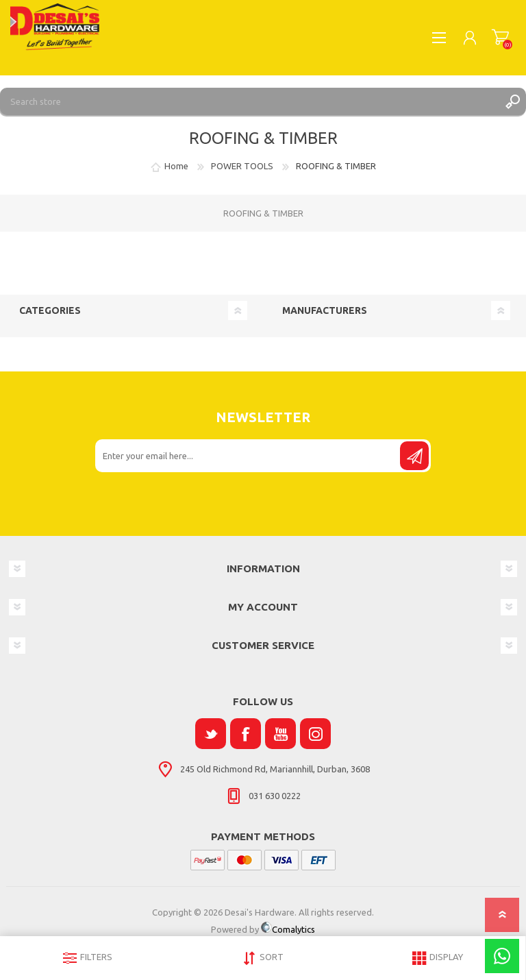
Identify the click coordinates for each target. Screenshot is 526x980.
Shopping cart (500, 38)
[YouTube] (280, 734)
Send (414, 456)
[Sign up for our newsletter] (249, 456)
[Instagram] (315, 734)
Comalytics (288, 929)
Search (512, 101)
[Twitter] (211, 734)
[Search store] (249, 101)
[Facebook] (246, 734)
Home (176, 166)
